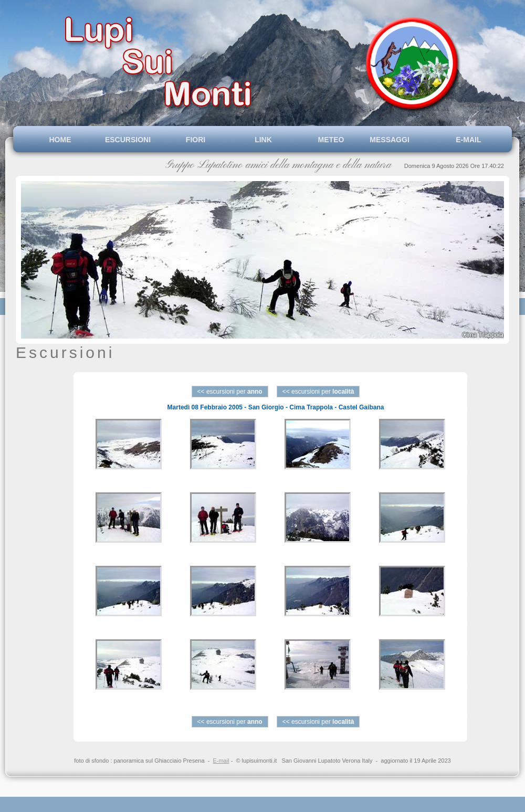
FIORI (196, 140)
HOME (60, 140)
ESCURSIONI (128, 140)
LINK (263, 140)
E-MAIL (467, 140)
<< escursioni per (230, 392)
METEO (331, 140)
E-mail (221, 761)
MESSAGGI (398, 140)
